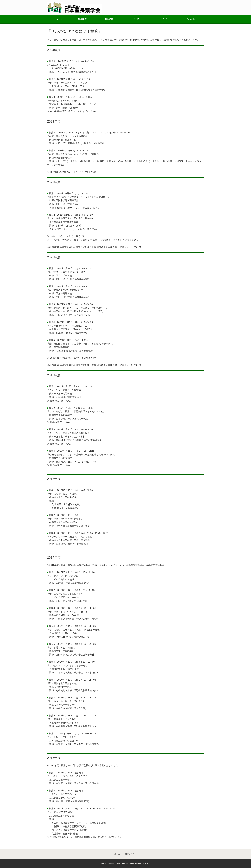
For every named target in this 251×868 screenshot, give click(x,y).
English (191, 19)
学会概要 (82, 19)
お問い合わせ (131, 854)
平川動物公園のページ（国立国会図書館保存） (73, 837)
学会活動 (109, 19)
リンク (164, 19)
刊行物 (136, 19)
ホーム (59, 19)
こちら (78, 111)
